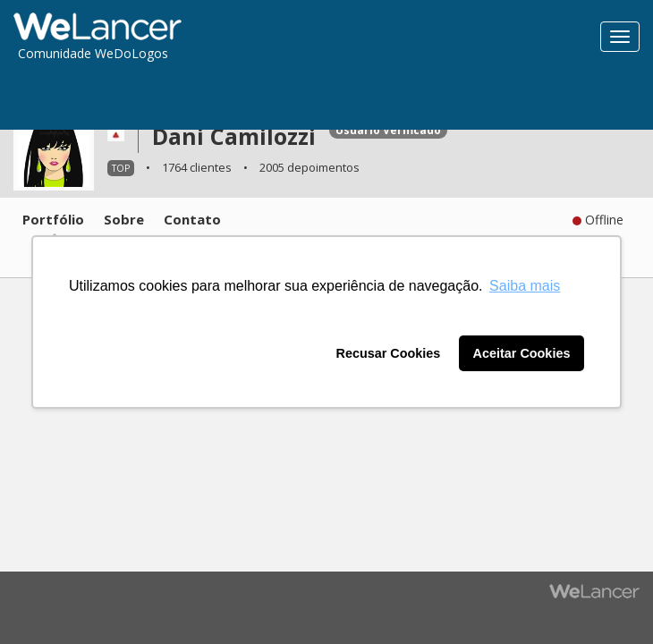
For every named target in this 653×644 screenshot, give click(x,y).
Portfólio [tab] (53, 219)
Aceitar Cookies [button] (522, 353)
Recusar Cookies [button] (389, 353)
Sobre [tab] (124, 219)
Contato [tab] (192, 219)
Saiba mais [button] (525, 286)
